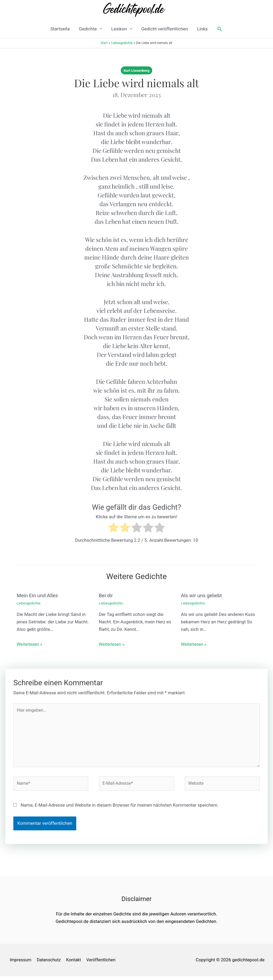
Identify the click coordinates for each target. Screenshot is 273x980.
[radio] (113, 528)
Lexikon (119, 29)
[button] (220, 29)
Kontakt (76, 963)
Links (202, 29)
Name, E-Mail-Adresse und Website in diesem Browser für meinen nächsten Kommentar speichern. (120, 809)
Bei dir (106, 595)
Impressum (20, 963)
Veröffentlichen (104, 963)
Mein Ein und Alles (39, 595)
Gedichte (88, 29)
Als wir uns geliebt (203, 595)
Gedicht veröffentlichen (165, 29)
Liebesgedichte (29, 603)
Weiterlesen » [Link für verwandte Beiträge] (30, 644)
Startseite (60, 29)
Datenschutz (50, 963)
